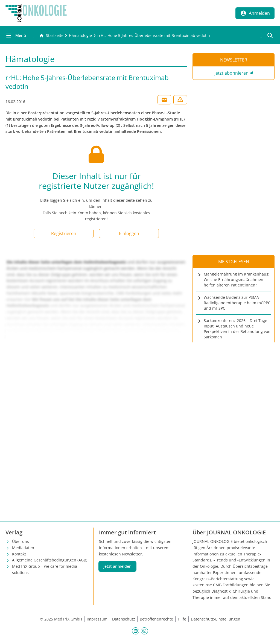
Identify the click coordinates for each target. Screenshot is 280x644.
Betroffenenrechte (156, 619)
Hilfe (182, 619)
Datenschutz (124, 619)
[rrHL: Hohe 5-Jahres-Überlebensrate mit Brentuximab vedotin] (154, 36)
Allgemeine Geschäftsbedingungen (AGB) (50, 560)
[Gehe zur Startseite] (51, 36)
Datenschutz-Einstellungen (216, 619)
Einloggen (129, 233)
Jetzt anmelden (117, 566)
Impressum (97, 619)
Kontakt (19, 554)
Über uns (21, 541)
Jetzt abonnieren (231, 73)
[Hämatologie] (80, 36)
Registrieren (64, 233)
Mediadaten (23, 548)
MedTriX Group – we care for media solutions (45, 569)
